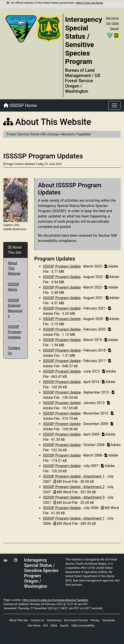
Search (115, 29)
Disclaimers (54, 620)
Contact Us (37, 620)
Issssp (53, 134)
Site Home (112, 18)
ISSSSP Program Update (62, 266)
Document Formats (76, 620)
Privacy (95, 620)
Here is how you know (89, 3)
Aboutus (67, 134)
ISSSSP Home (20, 105)
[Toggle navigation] (114, 105)
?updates (84, 134)
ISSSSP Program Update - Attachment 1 (74, 476)
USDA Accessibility (83, 626)
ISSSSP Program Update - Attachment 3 (74, 497)
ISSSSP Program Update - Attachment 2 (74, 487)
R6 (44, 134)
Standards (108, 620)
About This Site (19, 620)
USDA (115, 23)
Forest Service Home (23, 134)
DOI (109, 23)
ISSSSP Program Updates (15, 332)
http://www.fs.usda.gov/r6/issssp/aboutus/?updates (55, 600)
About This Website (14, 268)
